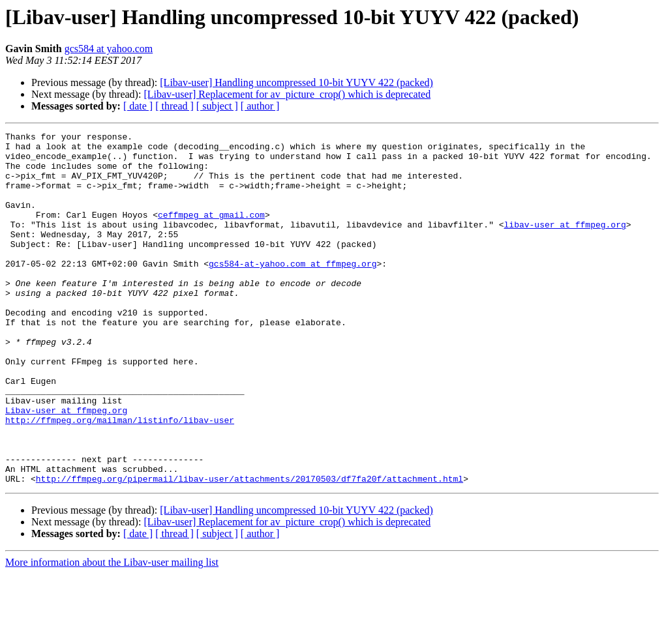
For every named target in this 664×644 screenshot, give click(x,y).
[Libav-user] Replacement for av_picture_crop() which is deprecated (287, 94)
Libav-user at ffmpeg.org (66, 467)
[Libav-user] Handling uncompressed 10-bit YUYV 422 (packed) (296, 82)
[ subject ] (217, 106)
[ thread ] (174, 106)
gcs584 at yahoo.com (109, 49)
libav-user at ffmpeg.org (565, 244)
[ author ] (260, 106)
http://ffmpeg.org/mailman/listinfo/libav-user (120, 478)
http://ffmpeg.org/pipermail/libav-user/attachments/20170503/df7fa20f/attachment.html (249, 549)
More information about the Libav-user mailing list (112, 633)
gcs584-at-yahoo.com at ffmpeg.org (293, 291)
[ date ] (138, 106)
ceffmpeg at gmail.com (211, 232)
